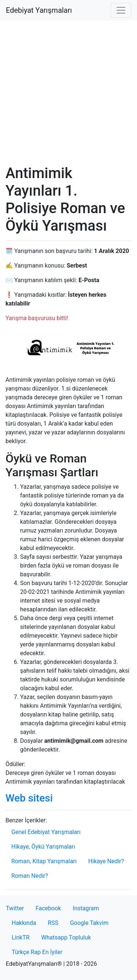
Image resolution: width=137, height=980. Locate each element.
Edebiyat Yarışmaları (39, 10)
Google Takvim (89, 923)
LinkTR (21, 937)
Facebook (48, 908)
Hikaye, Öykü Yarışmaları (43, 847)
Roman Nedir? (30, 876)
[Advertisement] (68, 93)
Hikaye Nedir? (106, 861)
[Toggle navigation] (121, 10)
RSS (53, 923)
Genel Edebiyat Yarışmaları (46, 832)
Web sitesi (29, 798)
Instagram (86, 908)
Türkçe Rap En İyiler (37, 952)
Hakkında (24, 923)
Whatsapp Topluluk (66, 937)
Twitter (15, 908)
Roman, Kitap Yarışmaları (44, 861)
